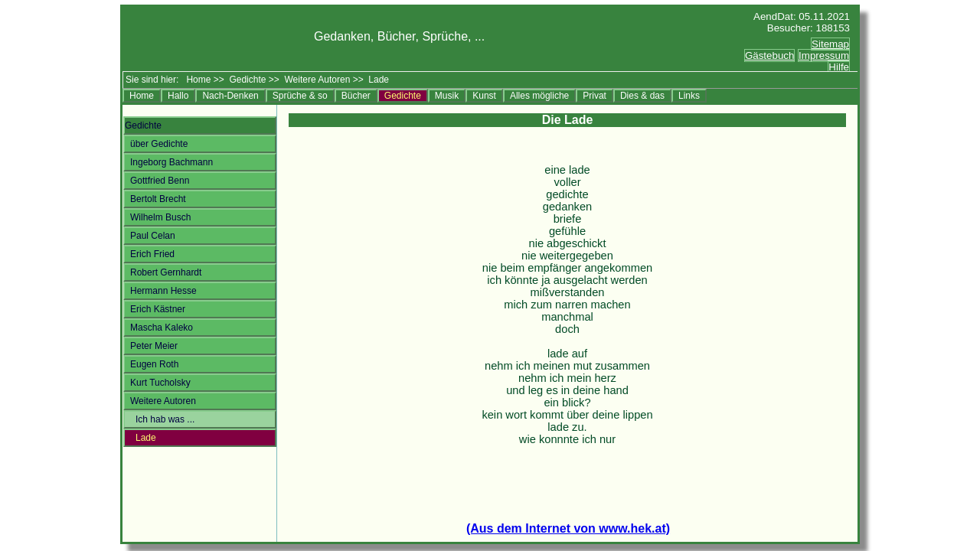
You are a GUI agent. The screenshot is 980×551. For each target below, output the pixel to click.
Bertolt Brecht (158, 197)
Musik (447, 93)
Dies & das (642, 93)
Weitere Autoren (317, 77)
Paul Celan (153, 233)
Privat (595, 93)
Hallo (178, 93)
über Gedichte (159, 142)
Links (689, 93)
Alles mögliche (539, 93)
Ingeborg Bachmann (171, 160)
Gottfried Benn (160, 178)
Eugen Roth (154, 362)
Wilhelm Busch (160, 215)
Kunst (484, 93)
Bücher (356, 93)
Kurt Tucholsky (160, 380)
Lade (146, 435)
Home (198, 77)
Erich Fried (152, 252)
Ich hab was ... (165, 417)
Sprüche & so (300, 93)
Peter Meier (154, 344)
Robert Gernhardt (166, 270)
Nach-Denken (230, 93)
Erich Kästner (158, 307)
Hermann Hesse (163, 289)
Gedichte (247, 77)
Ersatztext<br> (789, 64)
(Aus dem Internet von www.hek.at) (568, 528)
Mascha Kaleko (162, 325)
